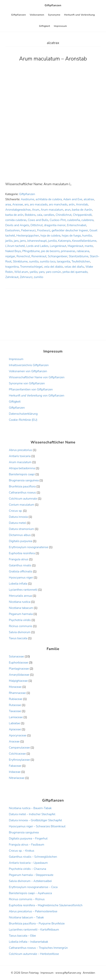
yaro (42, 272)
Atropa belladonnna (22, 468)
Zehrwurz (26, 277)
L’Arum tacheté (15, 246)
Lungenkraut (58, 246)
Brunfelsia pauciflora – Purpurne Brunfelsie (37, 923)
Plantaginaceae (19, 669)
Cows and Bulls (38, 220)
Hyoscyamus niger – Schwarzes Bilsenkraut (37, 826)
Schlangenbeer (58, 256)
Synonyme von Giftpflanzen (27, 383)
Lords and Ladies (37, 246)
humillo (87, 236)
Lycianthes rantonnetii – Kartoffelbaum (34, 930)
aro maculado (39, 204)
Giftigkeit (15, 402)
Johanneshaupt (37, 241)
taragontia (64, 261)
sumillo (34, 261)
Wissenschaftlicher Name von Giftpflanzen (37, 377)
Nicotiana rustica (20, 602)
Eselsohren (13, 230)
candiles (49, 215)
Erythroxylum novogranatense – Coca (33, 887)
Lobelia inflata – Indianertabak (28, 942)
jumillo (52, 241)
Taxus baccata (18, 638)
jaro (16, 241)
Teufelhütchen (81, 261)
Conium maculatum (22, 505)
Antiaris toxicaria (20, 456)
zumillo (38, 277)
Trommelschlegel (31, 267)
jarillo (9, 241)
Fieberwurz (28, 230)
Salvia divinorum (20, 632)
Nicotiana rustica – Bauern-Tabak (30, 808)
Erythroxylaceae (19, 760)
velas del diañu (74, 267)
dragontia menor (55, 225)
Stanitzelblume (79, 256)
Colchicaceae (17, 754)
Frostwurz (44, 230)
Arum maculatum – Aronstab (53, 59)
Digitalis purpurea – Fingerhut (28, 838)
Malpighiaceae (18, 681)
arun (68, 210)
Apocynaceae (18, 735)
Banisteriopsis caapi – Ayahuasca (30, 893)
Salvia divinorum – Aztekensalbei (30, 881)
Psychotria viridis (20, 620)
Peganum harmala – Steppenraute (31, 875)
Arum (36, 210)
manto (89, 246)
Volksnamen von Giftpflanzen (28, 371)
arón (72, 204)
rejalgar (10, 256)
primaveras (68, 251)
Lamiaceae (16, 717)
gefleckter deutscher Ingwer (70, 230)
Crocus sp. (16, 511)
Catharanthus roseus (22, 493)
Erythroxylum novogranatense (28, 547)
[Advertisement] (53, 159)
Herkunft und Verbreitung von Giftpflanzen (37, 396)
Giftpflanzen (53, 5)
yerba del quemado (75, 272)
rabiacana (83, 251)
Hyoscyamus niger (21, 578)
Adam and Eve (73, 199)
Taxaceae (15, 711)
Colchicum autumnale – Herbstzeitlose (34, 954)
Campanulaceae (19, 748)
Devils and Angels (17, 225)
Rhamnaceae (17, 693)
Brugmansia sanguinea (24, 480)
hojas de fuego (71, 236)
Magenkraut (76, 246)
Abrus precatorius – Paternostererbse (33, 911)
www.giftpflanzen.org (68, 973)
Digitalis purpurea (21, 541)
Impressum (16, 359)
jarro (23, 241)
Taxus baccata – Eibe (22, 936)
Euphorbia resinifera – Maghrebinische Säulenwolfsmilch (46, 905)
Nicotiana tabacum (21, 608)
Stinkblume (20, 261)
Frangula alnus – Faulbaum (27, 845)
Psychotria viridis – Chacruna (27, 869)
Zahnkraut (12, 277)
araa (8, 204)
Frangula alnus (19, 559)
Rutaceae (15, 705)
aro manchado (58, 204)
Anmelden (89, 973)
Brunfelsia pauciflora (22, 486)
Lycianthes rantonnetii (23, 590)
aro (27, 204)
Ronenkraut (39, 256)
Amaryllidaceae (19, 675)
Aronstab (82, 204)
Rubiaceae (16, 699)
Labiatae (14, 723)
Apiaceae (15, 729)
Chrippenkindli (82, 215)
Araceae (18, 204)
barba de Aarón (82, 210)
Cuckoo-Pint (58, 220)
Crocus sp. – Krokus (22, 851)
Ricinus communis (21, 626)
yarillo (33, 272)
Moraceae (15, 687)
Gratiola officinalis (21, 571)
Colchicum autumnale (23, 499)
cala (40, 215)
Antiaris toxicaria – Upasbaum (28, 863)
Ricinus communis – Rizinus (27, 899)
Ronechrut (23, 256)
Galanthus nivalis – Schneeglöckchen (33, 857)
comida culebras (16, 220)
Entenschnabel (77, 225)
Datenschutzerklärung (23, 414)
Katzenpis (64, 241)
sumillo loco (48, 261)
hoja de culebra (50, 236)
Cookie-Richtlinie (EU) (23, 420)
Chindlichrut (64, 215)
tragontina (12, 267)
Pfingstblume (31, 251)
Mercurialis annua (20, 596)
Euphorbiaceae (19, 663)
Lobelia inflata (18, 584)
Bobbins (30, 215)
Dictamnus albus (20, 535)
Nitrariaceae (17, 778)
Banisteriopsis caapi (22, 474)
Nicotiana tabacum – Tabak (26, 917)
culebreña (74, 220)
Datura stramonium (21, 529)
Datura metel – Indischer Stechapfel (32, 814)
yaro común (53, 272)
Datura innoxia (18, 517)
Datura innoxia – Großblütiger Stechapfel (35, 820)
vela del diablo (53, 267)
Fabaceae (15, 766)
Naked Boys (13, 251)
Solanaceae (16, 656)
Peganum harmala (21, 614)
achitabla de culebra (49, 199)
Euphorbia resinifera (22, 553)
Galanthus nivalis (20, 565)
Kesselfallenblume (84, 241)
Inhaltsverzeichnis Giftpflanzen (29, 365)
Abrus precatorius (20, 450)
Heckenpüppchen (28, 236)
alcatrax (89, 199)
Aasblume (28, 199)
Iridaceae (15, 772)
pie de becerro (50, 251)
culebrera (87, 220)
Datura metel (17, 523)
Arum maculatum (52, 210)
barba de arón (14, 215)
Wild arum (21, 272)
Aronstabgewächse (18, 210)
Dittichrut (37, 225)
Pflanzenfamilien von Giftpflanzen (31, 389)
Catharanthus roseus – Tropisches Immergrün (38, 948)
